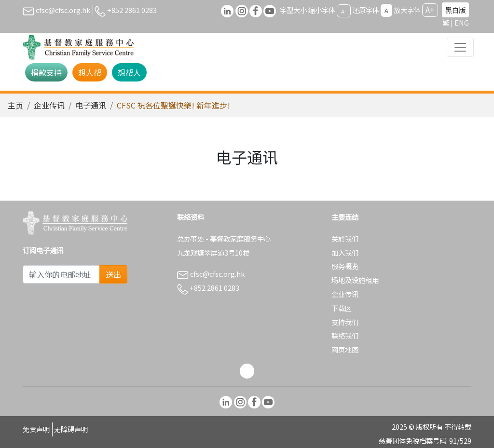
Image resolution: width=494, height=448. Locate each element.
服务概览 (345, 266)
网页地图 (345, 349)
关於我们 (345, 238)
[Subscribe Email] (61, 274)
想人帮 (90, 72)
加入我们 (345, 252)
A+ (430, 10)
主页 (15, 105)
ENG (462, 22)
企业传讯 (49, 105)
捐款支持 (46, 72)
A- (344, 11)
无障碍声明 (71, 429)
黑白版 (455, 10)
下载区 (342, 308)
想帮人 (129, 72)
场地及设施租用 (355, 280)
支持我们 (345, 322)
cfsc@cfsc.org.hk (56, 10)
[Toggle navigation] (460, 47)
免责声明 (36, 429)
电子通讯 (91, 105)
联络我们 (345, 335)
